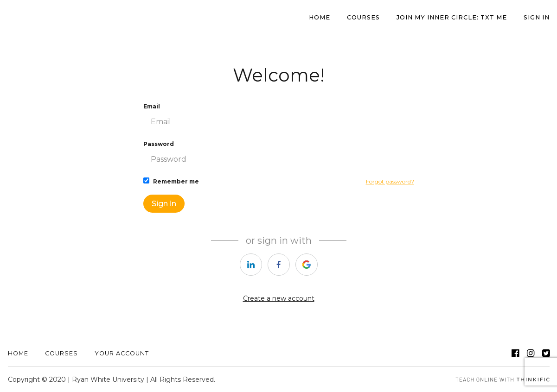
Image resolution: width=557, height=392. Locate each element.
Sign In (537, 17)
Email (279, 117)
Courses (363, 17)
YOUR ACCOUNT (122, 353)
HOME (320, 17)
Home (18, 353)
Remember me (171, 181)
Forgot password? (390, 181)
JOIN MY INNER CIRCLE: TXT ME (452, 17)
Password (279, 155)
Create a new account (279, 298)
